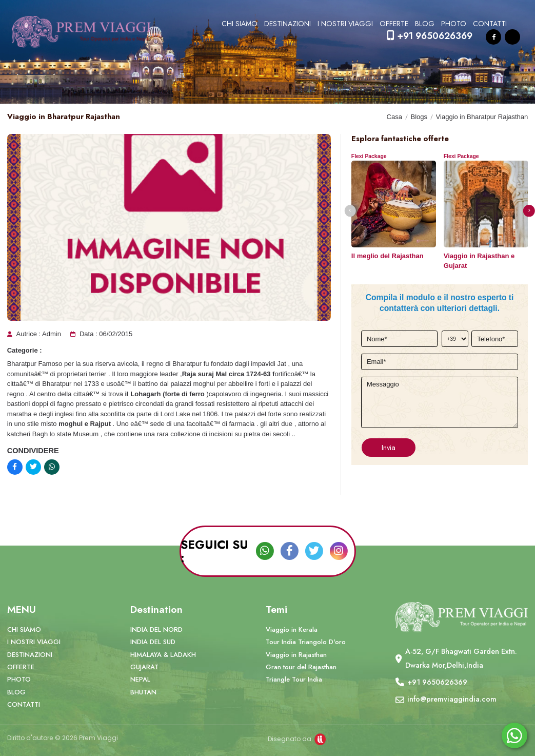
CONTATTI (490, 24)
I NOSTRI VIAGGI (345, 24)
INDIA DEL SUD (153, 642)
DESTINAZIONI (288, 24)
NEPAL (140, 679)
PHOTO (454, 24)
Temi (276, 609)
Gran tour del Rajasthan (301, 667)
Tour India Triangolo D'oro (306, 642)
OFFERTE (394, 24)
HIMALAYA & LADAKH (163, 655)
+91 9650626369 (430, 36)
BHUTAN (143, 692)
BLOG (425, 24)
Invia (389, 447)
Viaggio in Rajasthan (296, 655)
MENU (22, 609)
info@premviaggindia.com (452, 699)
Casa (394, 117)
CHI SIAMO (240, 24)
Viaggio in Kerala (292, 629)
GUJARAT (144, 667)
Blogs (419, 117)
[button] (350, 211)
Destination (156, 609)
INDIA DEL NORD (156, 629)
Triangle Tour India (294, 679)
